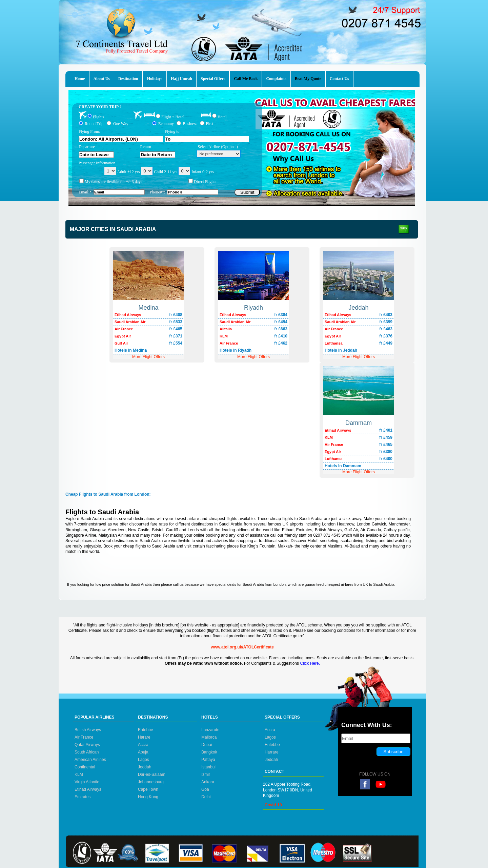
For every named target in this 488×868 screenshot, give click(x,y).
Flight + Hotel (173, 117)
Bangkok (209, 752)
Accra (143, 745)
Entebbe (146, 730)
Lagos (144, 760)
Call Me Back (246, 79)
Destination (128, 79)
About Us (102, 79)
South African (87, 752)
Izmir (206, 774)
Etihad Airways (88, 789)
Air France (84, 737)
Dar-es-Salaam (152, 774)
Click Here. (310, 663)
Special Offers (213, 79)
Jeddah (358, 308)
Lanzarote (210, 730)
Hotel (222, 117)
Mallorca (209, 737)
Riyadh (253, 308)
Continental (85, 767)
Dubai (207, 745)
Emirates (83, 797)
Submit (247, 192)
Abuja (143, 752)
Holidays (155, 79)
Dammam (359, 423)
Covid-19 (273, 805)
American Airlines (90, 760)
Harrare (272, 752)
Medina (148, 308)
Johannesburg (151, 782)
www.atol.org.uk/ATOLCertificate (242, 647)
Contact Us (339, 79)
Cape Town (148, 789)
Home (80, 79)
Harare (144, 737)
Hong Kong (148, 797)
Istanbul (208, 767)
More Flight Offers (359, 357)
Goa (205, 789)
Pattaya (208, 760)
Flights (98, 117)
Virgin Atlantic (87, 782)
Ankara (208, 782)
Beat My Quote (308, 79)
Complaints (276, 79)
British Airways (88, 730)
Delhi (206, 797)
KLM (79, 774)
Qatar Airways (87, 745)
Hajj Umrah (181, 79)
